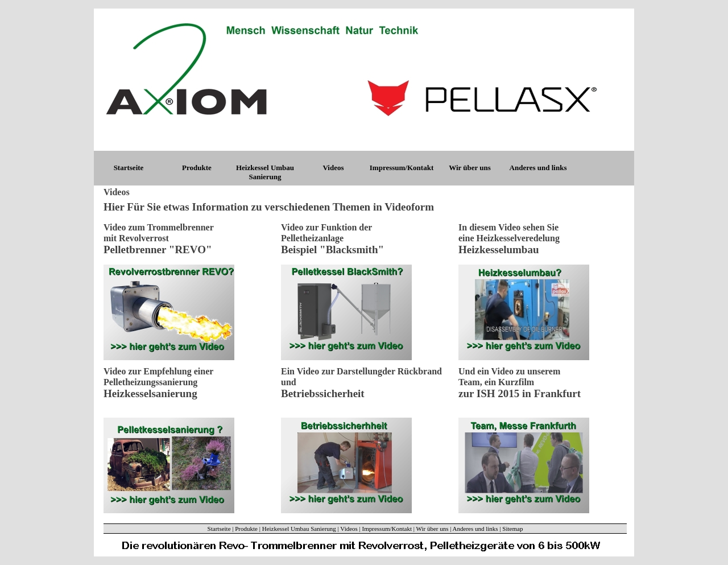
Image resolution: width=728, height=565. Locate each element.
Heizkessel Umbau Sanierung (265, 172)
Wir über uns (470, 168)
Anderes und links (538, 168)
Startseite (129, 168)
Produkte (197, 168)
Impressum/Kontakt (402, 168)
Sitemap (512, 529)
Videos (333, 168)
